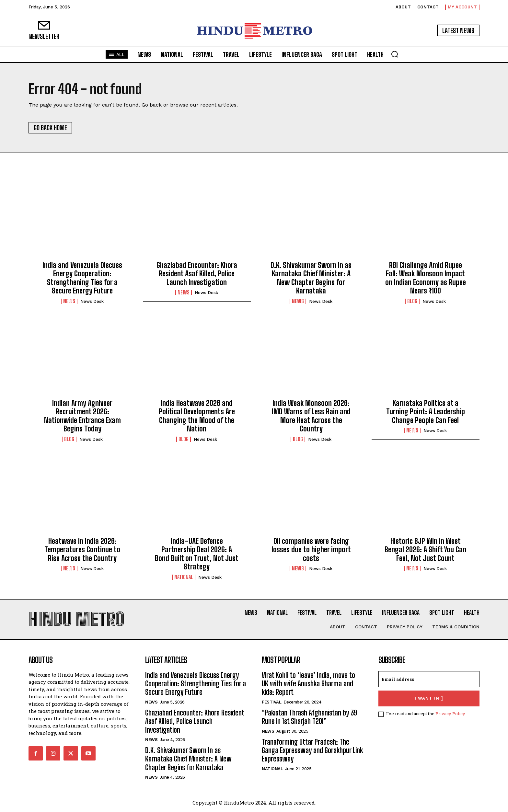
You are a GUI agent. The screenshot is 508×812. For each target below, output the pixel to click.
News (69, 301)
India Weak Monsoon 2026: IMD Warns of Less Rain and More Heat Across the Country (311, 416)
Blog (412, 301)
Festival (271, 702)
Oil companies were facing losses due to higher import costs (311, 550)
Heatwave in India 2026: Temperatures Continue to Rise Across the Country (82, 550)
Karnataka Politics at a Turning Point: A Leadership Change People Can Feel (426, 412)
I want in (429, 698)
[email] (429, 679)
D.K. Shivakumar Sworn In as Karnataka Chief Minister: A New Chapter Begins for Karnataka (311, 278)
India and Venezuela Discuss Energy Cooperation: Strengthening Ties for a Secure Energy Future (82, 278)
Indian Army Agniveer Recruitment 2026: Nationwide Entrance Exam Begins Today (82, 416)
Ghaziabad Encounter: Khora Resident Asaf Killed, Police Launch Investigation (197, 274)
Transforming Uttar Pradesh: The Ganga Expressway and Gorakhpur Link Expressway (312, 750)
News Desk (92, 301)
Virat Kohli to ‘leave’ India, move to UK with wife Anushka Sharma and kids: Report (308, 684)
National (184, 577)
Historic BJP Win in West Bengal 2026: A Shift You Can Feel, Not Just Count (425, 550)
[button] (395, 54)
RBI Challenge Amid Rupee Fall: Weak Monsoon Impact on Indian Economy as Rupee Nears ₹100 (426, 278)
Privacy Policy (450, 714)
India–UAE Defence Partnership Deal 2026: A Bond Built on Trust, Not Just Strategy (197, 554)
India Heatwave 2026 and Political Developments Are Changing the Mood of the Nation (197, 416)
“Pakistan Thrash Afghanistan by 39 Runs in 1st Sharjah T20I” (309, 717)
